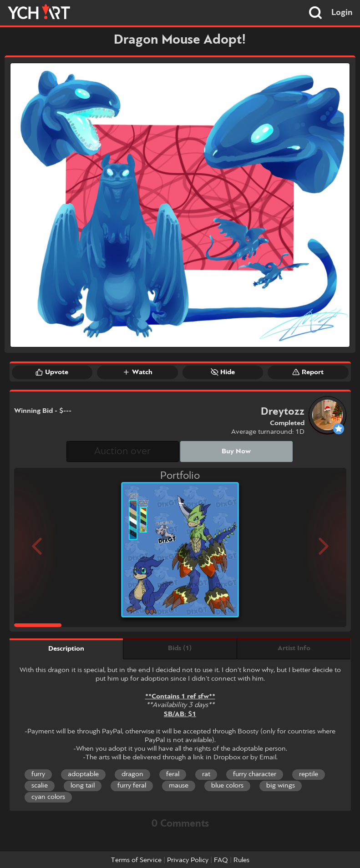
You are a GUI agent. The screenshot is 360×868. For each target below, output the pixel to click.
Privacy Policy (188, 860)
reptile (309, 774)
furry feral (132, 786)
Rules (241, 860)
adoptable (83, 774)
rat (206, 774)
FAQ (221, 860)
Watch (137, 372)
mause (179, 786)
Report (308, 372)
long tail (83, 786)
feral (173, 774)
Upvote (52, 372)
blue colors (227, 786)
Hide (223, 372)
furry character (255, 774)
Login (342, 13)
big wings (281, 786)
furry (38, 774)
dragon (132, 774)
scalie (40, 786)
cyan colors (48, 797)
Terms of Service (136, 860)
